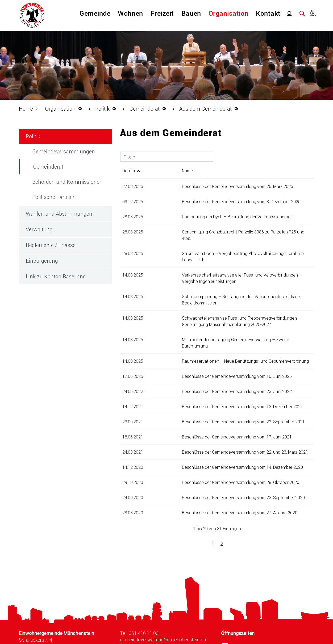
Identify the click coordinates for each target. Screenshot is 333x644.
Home (26, 108)
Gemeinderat (48, 166)
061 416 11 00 (144, 608)
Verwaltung (39, 229)
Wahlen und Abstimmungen (59, 214)
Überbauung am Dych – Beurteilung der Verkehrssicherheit (203, 217)
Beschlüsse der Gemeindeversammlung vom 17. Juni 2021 (202, 411)
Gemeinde (95, 13)
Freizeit (162, 13)
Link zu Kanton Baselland (56, 276)
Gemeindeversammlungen (64, 151)
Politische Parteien (54, 197)
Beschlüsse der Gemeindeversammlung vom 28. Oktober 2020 (206, 457)
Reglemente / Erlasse (51, 245)
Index (280, 638)
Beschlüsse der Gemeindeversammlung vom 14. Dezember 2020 (208, 442)
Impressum (305, 638)
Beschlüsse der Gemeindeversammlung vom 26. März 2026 (203, 186)
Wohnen (130, 13)
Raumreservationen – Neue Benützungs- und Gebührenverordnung (211, 335)
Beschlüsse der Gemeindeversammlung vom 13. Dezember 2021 (208, 381)
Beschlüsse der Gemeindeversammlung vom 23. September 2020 (209, 472)
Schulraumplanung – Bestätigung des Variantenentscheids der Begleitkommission (225, 284)
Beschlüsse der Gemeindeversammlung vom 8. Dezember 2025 (207, 201)
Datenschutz (254, 638)
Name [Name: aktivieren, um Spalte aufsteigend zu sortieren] (153, 171)
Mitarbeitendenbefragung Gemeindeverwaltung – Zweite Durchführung (214, 320)
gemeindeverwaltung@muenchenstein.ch (163, 614)
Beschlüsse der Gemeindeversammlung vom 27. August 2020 (205, 487)
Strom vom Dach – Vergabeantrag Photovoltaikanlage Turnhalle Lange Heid (219, 247)
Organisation (228, 13)
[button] (65, 108)
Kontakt (268, 13)
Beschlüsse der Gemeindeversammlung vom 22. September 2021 (209, 396)
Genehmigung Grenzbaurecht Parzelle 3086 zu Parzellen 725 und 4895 (214, 232)
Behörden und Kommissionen (67, 182)
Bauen (191, 13)
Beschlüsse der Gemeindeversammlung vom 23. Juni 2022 (202, 366)
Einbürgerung (42, 261)
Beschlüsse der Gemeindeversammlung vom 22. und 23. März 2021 (210, 426)
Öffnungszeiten (238, 608)
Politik (33, 136)
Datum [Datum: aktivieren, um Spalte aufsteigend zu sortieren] (129, 171)
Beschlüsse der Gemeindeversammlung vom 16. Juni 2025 (202, 351)
